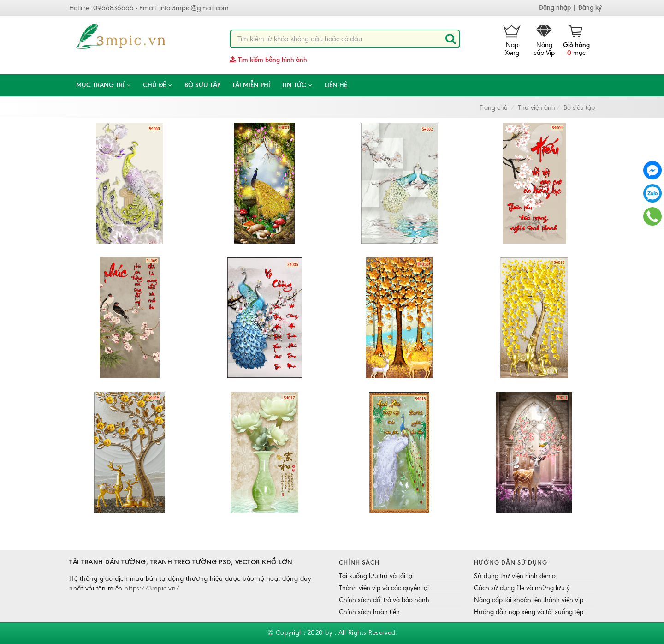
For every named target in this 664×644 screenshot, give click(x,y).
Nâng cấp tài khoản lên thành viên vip (529, 600)
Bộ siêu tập (579, 108)
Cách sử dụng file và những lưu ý (522, 588)
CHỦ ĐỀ (158, 85)
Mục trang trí (104, 85)
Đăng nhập (555, 8)
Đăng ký (590, 8)
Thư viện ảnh (537, 108)
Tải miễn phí (251, 85)
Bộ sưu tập (202, 85)
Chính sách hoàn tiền (369, 612)
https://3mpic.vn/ (152, 588)
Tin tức (297, 85)
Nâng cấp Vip (544, 41)
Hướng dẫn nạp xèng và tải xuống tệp (529, 612)
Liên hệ (336, 85)
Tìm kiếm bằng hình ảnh (268, 60)
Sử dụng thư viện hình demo (515, 576)
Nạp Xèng (512, 41)
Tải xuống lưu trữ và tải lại (376, 576)
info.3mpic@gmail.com (194, 8)
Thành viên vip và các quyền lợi (384, 588)
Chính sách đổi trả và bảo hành (384, 600)
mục (576, 41)
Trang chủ (494, 108)
